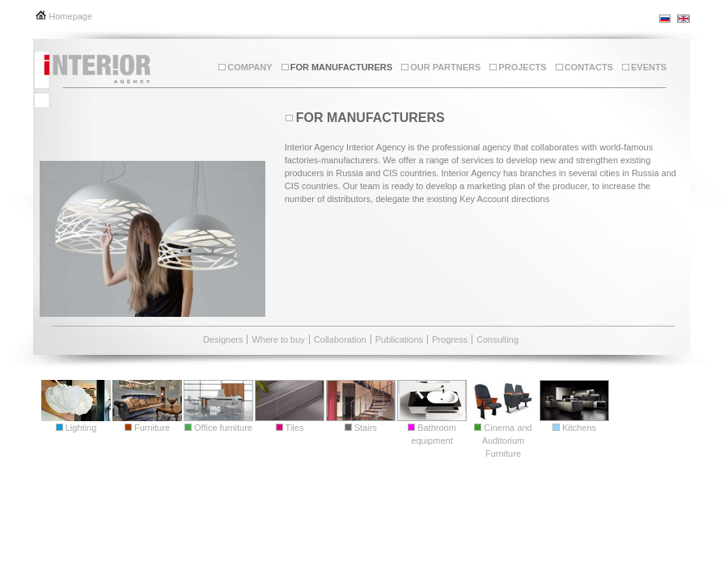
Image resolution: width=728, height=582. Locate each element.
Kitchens (574, 428)
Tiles (290, 428)
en (684, 19)
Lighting (76, 428)
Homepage (70, 16)
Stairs (361, 428)
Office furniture (218, 428)
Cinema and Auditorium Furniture (503, 441)
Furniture (147, 428)
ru (666, 19)
